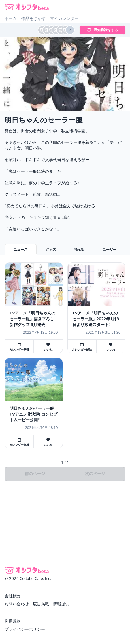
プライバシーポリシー (25, 629)
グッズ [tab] (51, 250)
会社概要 (13, 596)
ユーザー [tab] (110, 250)
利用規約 (13, 621)
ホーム (11, 19)
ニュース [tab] (20, 250)
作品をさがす (33, 19)
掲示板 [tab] (79, 250)
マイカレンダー (64, 19)
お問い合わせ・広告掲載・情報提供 (37, 604)
